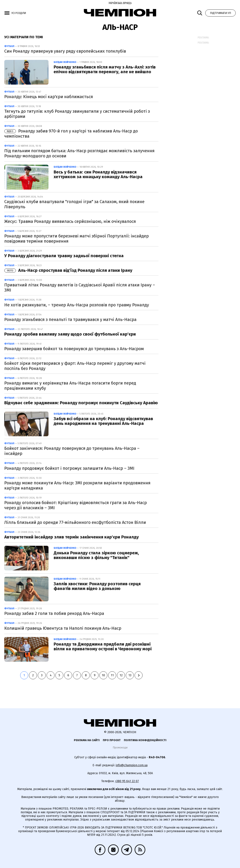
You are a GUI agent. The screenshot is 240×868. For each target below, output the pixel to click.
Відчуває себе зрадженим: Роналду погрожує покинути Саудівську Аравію (81, 403)
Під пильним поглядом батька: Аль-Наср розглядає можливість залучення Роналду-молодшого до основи (79, 153)
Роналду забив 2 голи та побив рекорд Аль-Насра (54, 613)
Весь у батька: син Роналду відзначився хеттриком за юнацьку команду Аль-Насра (98, 174)
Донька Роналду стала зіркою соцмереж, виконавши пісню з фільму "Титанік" (96, 555)
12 (121, 675)
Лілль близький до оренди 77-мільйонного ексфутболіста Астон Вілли (75, 522)
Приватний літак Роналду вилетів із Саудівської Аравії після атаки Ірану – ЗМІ (80, 287)
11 (112, 675)
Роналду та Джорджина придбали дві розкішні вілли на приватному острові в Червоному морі (103, 646)
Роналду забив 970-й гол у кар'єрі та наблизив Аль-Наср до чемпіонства (71, 134)
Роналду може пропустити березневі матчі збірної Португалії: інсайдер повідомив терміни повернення (77, 239)
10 (103, 675)
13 (130, 675)
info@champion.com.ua (132, 765)
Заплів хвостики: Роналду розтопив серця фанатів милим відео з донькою (97, 586)
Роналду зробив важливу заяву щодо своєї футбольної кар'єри (70, 334)
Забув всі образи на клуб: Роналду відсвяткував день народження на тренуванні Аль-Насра (103, 421)
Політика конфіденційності (145, 740)
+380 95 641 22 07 (127, 781)
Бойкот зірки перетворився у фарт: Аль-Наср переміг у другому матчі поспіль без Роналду (75, 366)
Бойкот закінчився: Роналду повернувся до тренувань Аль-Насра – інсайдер (72, 451)
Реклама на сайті (87, 740)
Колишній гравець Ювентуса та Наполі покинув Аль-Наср (63, 628)
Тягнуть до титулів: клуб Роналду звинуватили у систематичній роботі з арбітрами (77, 114)
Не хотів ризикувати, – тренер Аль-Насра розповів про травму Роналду (77, 305)
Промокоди (120, 747)
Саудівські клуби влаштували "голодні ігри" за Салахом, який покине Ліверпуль (74, 204)
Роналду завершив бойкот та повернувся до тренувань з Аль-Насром (74, 349)
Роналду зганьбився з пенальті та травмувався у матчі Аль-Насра (70, 319)
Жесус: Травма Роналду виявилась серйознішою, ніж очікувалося (70, 221)
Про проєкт (112, 740)
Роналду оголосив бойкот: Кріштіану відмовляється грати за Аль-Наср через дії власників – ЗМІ (76, 505)
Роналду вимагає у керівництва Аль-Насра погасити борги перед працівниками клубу (70, 386)
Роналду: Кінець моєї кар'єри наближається (49, 97)
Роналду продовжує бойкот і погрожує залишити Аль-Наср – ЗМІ (69, 468)
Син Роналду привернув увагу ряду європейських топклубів (65, 51)
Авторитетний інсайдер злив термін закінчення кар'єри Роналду (71, 537)
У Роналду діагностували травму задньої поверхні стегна (64, 256)
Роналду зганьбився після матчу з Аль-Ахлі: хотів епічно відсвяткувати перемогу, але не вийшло (105, 69)
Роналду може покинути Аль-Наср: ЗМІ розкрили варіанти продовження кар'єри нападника (77, 485)
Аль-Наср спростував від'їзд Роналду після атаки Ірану (68, 270)
